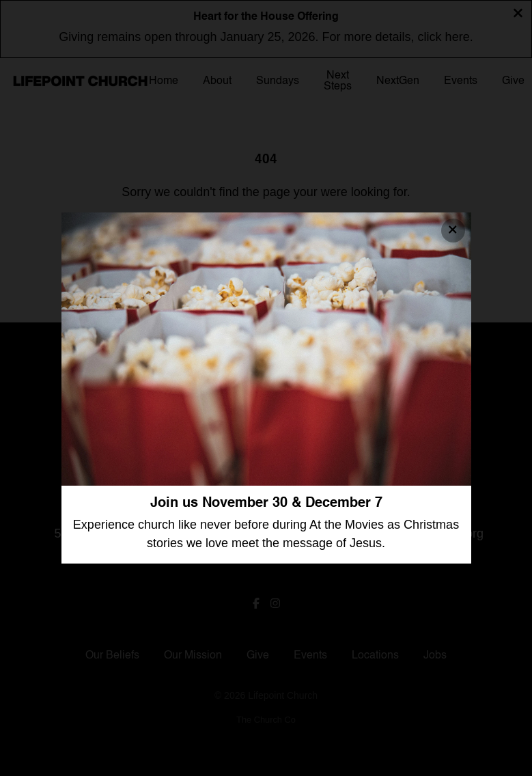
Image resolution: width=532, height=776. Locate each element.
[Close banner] (453, 231)
